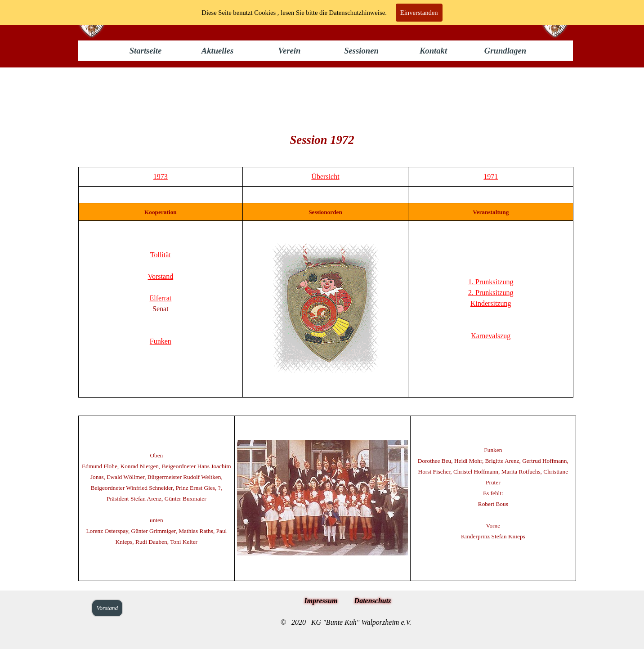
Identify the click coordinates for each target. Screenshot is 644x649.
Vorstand (161, 276)
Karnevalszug (491, 336)
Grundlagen (505, 51)
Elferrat (160, 298)
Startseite (146, 51)
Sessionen (361, 51)
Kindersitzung (491, 303)
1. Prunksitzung (491, 282)
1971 (491, 177)
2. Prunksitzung (491, 293)
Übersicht (325, 177)
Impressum (321, 601)
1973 (161, 177)
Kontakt (433, 51)
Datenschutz (373, 601)
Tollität (161, 255)
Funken (161, 341)
